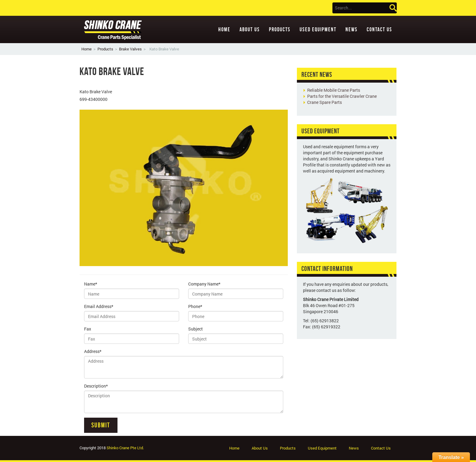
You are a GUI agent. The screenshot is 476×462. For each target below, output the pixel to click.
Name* (91, 284)
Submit (101, 425)
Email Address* (99, 306)
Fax (88, 329)
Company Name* (204, 284)
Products (280, 29)
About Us (250, 29)
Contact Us (379, 29)
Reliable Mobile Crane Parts (334, 90)
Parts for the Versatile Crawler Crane (342, 96)
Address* (93, 351)
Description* (96, 386)
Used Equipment (318, 29)
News (352, 29)
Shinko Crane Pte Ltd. (125, 448)
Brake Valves (130, 49)
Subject (195, 329)
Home (224, 29)
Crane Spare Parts (325, 102)
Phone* (195, 306)
